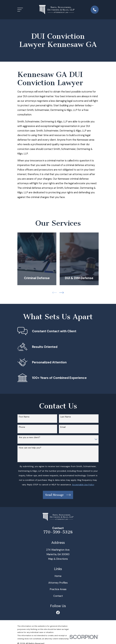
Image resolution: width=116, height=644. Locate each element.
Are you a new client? (30, 437)
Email (63, 427)
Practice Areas (58, 589)
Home (58, 576)
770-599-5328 (58, 532)
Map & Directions (58, 559)
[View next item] (61, 293)
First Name (24, 417)
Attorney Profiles (58, 583)
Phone (22, 427)
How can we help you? (30, 448)
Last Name (66, 417)
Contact (58, 596)
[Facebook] (58, 612)
